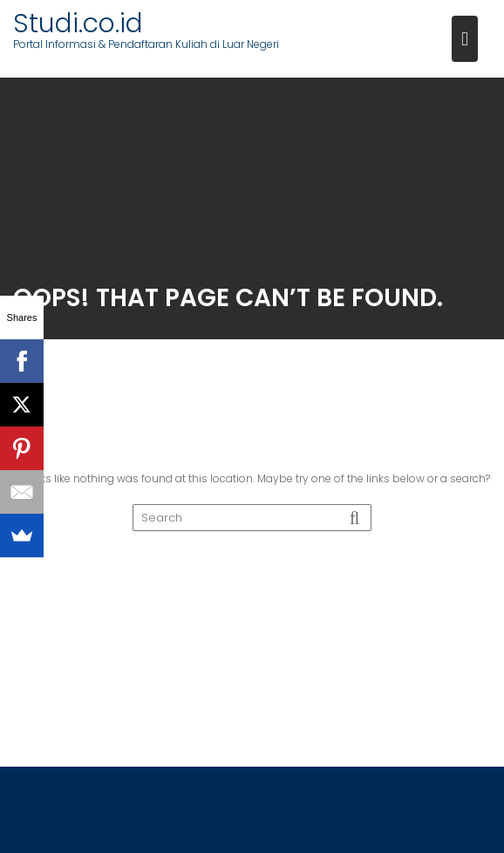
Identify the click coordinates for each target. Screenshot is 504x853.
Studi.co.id (78, 24)
